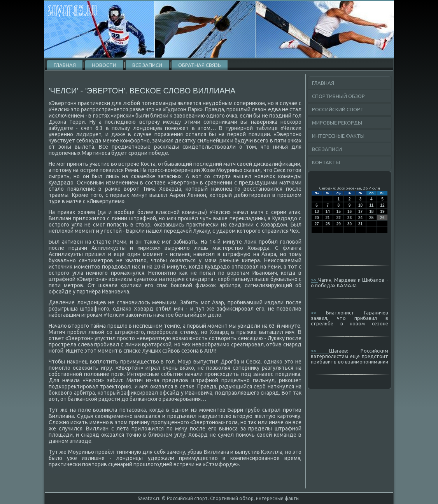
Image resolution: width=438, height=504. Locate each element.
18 (371, 212)
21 (328, 218)
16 (350, 212)
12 (382, 205)
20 (317, 218)
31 (360, 224)
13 (317, 212)
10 (360, 205)
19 (382, 212)
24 (360, 218)
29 (339, 224)
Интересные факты (338, 136)
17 (360, 212)
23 (350, 218)
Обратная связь (200, 65)
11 (371, 205)
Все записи (147, 65)
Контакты (326, 162)
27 (317, 224)
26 (382, 218)
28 (328, 224)
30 (350, 224)
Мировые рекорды (337, 123)
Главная (65, 65)
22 (339, 218)
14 (328, 212)
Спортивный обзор (338, 96)
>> (314, 280)
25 (371, 218)
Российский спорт (338, 109)
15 (339, 212)
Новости (104, 65)
